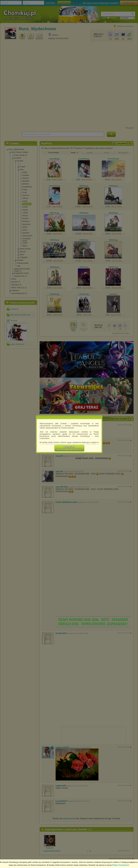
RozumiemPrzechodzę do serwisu (69, 448)
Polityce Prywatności (121, 865)
